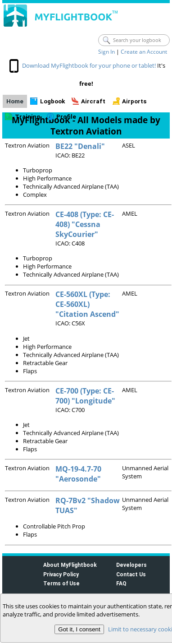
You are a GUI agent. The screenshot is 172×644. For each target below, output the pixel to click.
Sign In (106, 52)
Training (27, 117)
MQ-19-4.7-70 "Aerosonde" (78, 474)
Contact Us (131, 574)
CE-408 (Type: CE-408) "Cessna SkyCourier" (85, 224)
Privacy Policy (61, 574)
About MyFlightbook (70, 565)
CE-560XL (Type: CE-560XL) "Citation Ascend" (87, 304)
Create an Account (144, 52)
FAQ (121, 583)
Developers (131, 565)
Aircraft (93, 101)
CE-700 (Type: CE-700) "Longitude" (85, 396)
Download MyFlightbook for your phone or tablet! (89, 65)
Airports (134, 101)
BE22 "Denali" (80, 146)
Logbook (52, 101)
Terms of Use (61, 583)
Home (15, 101)
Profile (66, 117)
